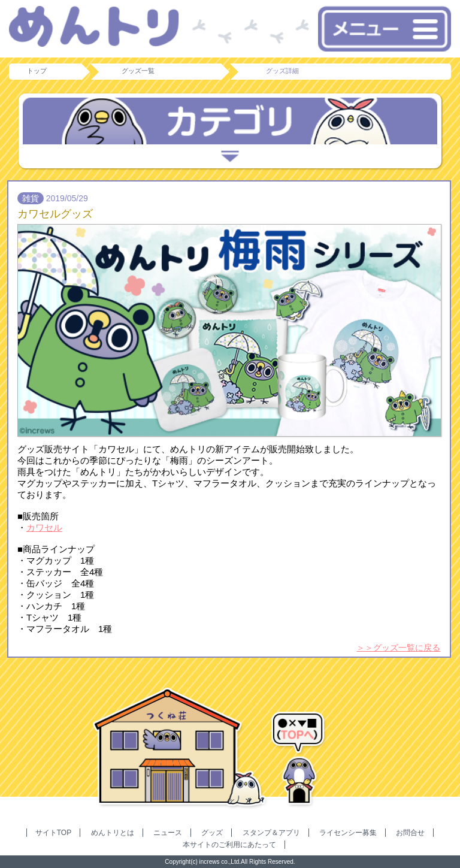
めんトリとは (113, 833)
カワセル (44, 527)
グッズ (212, 833)
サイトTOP (53, 833)
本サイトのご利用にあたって (229, 845)
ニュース (168, 833)
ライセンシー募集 (348, 833)
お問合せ (410, 833)
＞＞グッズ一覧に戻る (398, 648)
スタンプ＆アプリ (271, 833)
